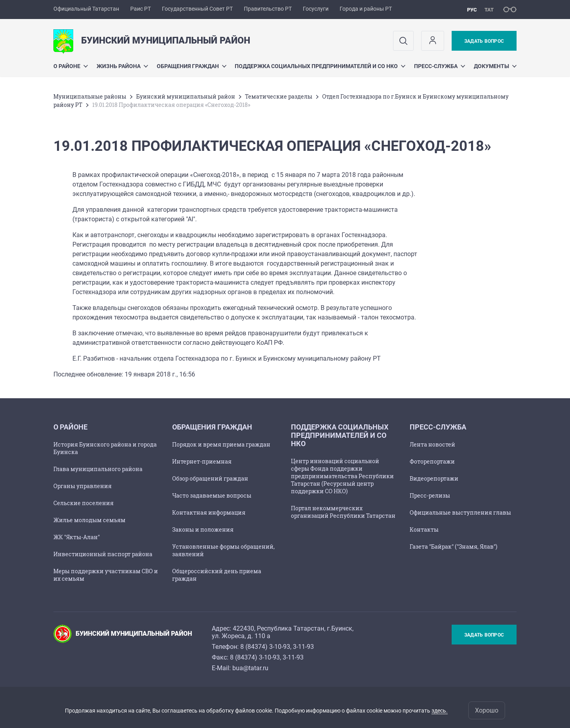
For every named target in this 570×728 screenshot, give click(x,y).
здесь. (440, 711)
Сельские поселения (84, 503)
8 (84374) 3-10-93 (265, 647)
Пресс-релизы (430, 495)
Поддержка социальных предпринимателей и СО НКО (320, 66)
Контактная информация (209, 512)
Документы (495, 66)
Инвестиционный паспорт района (103, 554)
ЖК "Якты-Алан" (77, 537)
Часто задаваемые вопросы (212, 495)
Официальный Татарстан (86, 9)
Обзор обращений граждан (210, 478)
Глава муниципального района (98, 469)
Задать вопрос (484, 41)
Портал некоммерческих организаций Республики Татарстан (343, 512)
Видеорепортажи (434, 478)
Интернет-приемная (202, 461)
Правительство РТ (268, 9)
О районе (71, 66)
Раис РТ (141, 9)
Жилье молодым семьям (89, 520)
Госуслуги (316, 9)
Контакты (424, 529)
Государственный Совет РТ (197, 9)
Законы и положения (203, 529)
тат (489, 10)
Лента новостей (432, 444)
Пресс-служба (440, 66)
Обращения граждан (192, 66)
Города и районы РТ (366, 9)
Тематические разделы (279, 96)
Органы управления (83, 486)
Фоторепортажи (432, 461)
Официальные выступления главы (460, 512)
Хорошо (487, 710)
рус (472, 10)
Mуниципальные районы (90, 96)
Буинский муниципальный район (186, 96)
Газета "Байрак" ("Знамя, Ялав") (453, 546)
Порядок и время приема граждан (221, 444)
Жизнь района (122, 66)
